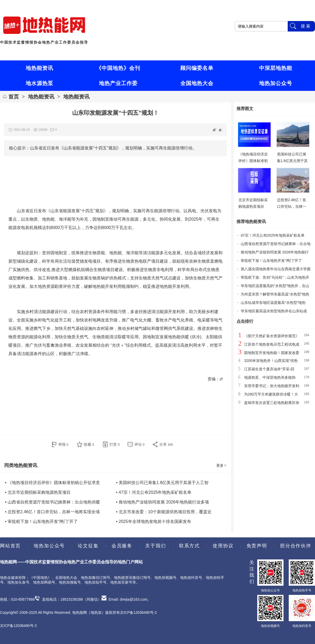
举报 (63, 444)
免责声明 (257, 546)
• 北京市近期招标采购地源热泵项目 (38, 492)
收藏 (89, 444)
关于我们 (156, 546)
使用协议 (223, 546)
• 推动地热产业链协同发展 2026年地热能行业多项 (162, 502)
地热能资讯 (41, 97)
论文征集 (88, 546)
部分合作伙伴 (295, 546)
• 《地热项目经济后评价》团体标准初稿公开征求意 (52, 483)
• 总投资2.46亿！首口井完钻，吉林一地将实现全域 (52, 512)
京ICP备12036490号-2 (18, 626)
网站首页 (10, 546)
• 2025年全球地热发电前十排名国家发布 (154, 521)
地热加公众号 (49, 546)
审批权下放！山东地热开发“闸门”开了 (271, 261)
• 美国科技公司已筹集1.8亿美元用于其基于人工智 (162, 483)
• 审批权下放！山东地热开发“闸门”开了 (41, 521)
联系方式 (189, 546)
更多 (222, 465)
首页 (14, 97)
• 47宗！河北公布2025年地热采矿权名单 (154, 492)
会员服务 (122, 546)
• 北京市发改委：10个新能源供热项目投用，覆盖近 (164, 512)
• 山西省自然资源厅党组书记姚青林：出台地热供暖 (52, 502)
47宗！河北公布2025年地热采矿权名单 (273, 235)
